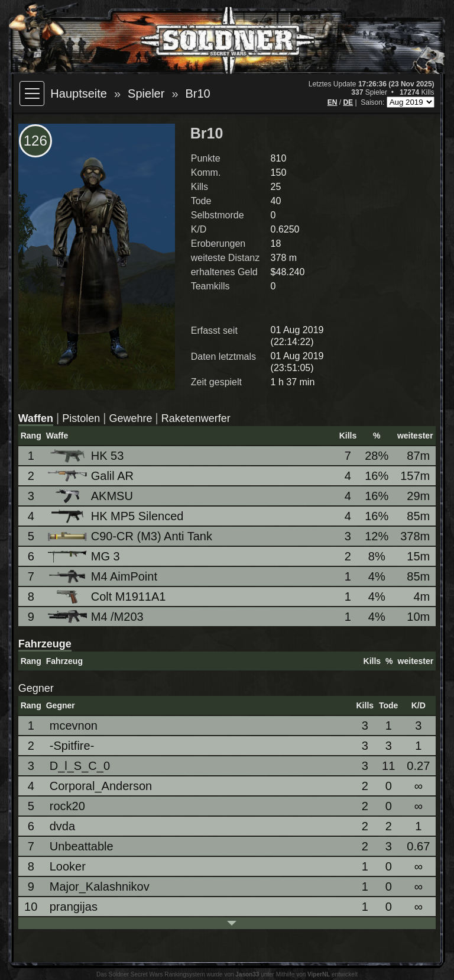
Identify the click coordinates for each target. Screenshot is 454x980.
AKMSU (91, 496)
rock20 (67, 806)
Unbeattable (82, 846)
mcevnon (74, 726)
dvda (62, 826)
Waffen (36, 418)
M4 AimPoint (103, 577)
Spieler (146, 94)
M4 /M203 (97, 617)
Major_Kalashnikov (100, 886)
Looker (68, 866)
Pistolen (81, 418)
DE (348, 102)
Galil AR (92, 476)
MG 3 (85, 556)
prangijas (74, 907)
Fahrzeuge (45, 644)
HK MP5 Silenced (117, 516)
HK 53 (87, 456)
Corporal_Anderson (101, 786)
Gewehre (131, 418)
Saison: (373, 102)
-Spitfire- (72, 746)
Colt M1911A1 (108, 597)
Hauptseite (79, 94)
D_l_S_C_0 (80, 766)
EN (333, 102)
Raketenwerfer (196, 418)
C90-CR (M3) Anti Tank (131, 536)
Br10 (198, 94)
